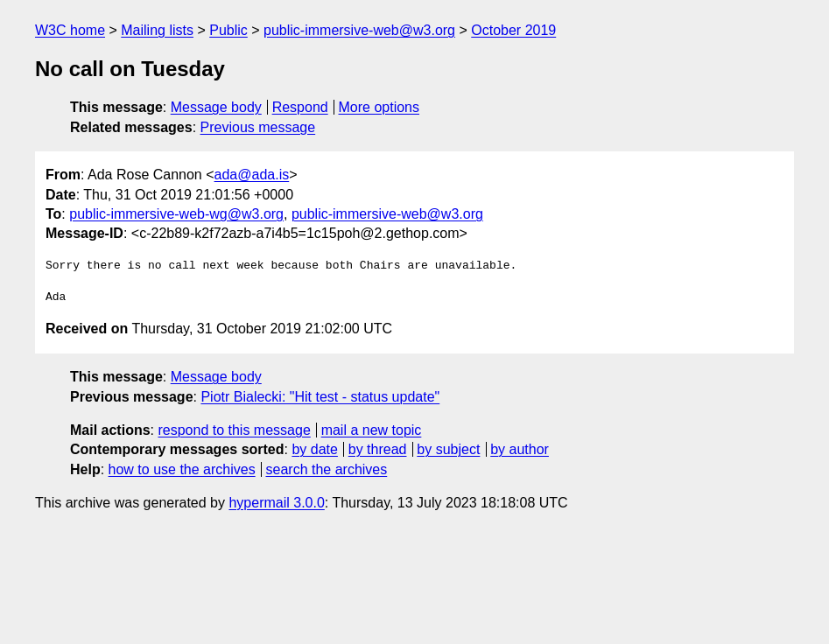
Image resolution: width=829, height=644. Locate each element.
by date (314, 449)
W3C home (70, 30)
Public (228, 30)
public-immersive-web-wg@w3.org (176, 214)
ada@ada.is (252, 175)
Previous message (258, 127)
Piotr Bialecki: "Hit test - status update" (320, 397)
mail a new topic (372, 430)
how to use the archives (182, 469)
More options (379, 107)
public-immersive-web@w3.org (359, 30)
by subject (448, 449)
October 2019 (513, 30)
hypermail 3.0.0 (276, 503)
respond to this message (234, 430)
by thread (378, 449)
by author (520, 449)
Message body (216, 107)
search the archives (327, 469)
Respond (300, 107)
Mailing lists (157, 30)
